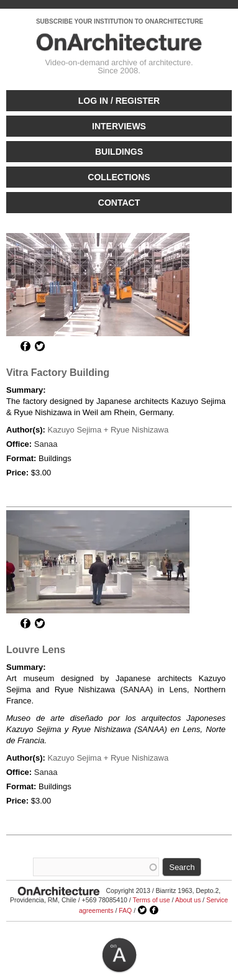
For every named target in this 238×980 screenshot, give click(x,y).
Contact (119, 203)
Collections (119, 177)
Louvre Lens (36, 650)
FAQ (125, 910)
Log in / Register (119, 101)
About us (188, 900)
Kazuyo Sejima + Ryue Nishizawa (108, 430)
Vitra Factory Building (58, 373)
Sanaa (46, 444)
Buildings (119, 152)
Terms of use (151, 900)
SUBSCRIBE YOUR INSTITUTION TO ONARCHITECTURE (120, 21)
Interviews (119, 126)
